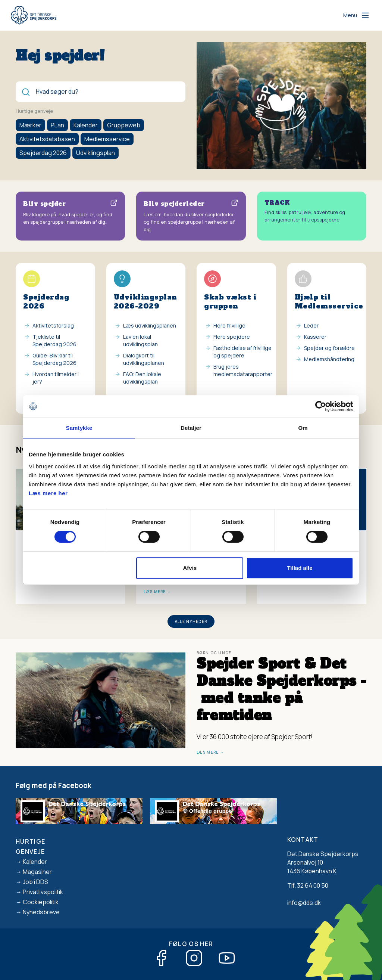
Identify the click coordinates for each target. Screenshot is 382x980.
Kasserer (315, 337)
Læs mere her (48, 493)
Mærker (30, 125)
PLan (57, 125)
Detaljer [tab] (191, 428)
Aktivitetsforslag (53, 325)
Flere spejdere (232, 337)
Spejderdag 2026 (43, 153)
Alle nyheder (191, 621)
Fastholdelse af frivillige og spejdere (242, 352)
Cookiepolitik (41, 902)
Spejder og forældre (329, 348)
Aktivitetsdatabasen (47, 139)
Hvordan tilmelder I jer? (56, 378)
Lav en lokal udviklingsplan (140, 340)
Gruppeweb (124, 125)
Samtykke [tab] (79, 428)
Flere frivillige (229, 325)
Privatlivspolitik (43, 892)
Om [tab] (303, 428)
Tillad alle (300, 568)
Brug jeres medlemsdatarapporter (243, 370)
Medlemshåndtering (329, 359)
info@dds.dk (304, 903)
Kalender (86, 125)
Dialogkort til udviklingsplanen (144, 359)
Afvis (190, 568)
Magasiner (37, 872)
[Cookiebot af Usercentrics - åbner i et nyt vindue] (321, 406)
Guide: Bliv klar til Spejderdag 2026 (54, 359)
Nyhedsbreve (41, 912)
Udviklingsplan (95, 153)
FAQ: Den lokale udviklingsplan (142, 378)
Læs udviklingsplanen (150, 325)
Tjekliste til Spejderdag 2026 (54, 340)
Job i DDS (35, 882)
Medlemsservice (107, 139)
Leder (311, 325)
